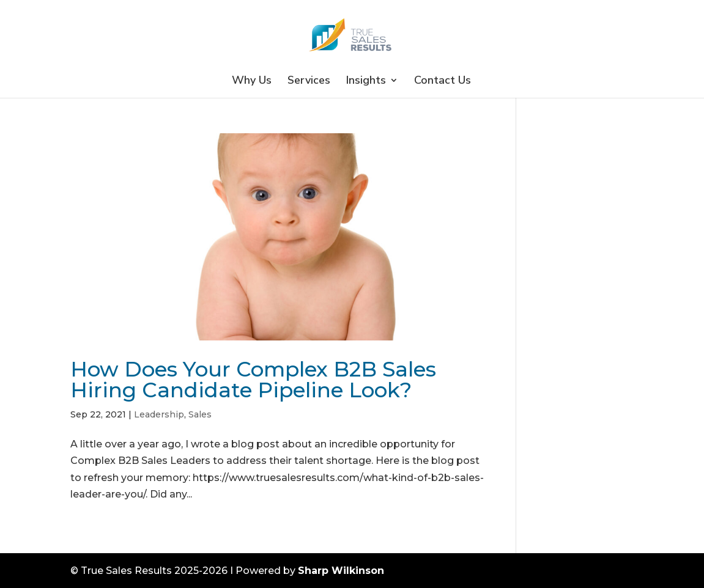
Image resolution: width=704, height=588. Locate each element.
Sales (200, 414)
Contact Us (443, 82)
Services (309, 82)
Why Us (252, 82)
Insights (366, 82)
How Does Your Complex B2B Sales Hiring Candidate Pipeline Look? (253, 380)
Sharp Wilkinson (341, 571)
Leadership (159, 414)
